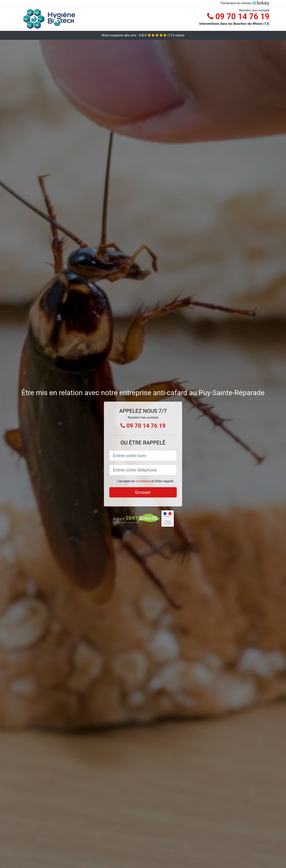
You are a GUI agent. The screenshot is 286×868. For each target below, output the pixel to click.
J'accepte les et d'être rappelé (145, 481)
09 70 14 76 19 (238, 17)
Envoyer (143, 492)
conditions (143, 481)
